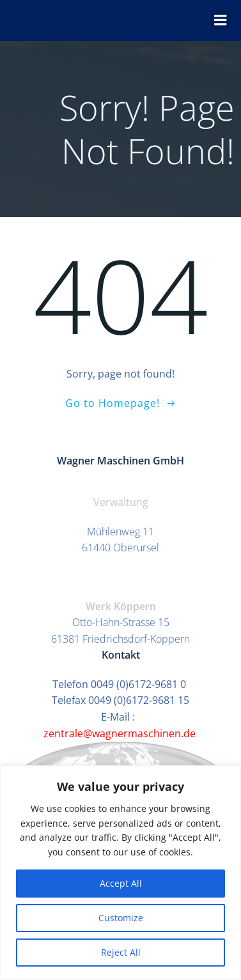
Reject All (121, 952)
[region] (120, 873)
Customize (121, 918)
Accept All (121, 883)
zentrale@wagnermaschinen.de (121, 733)
